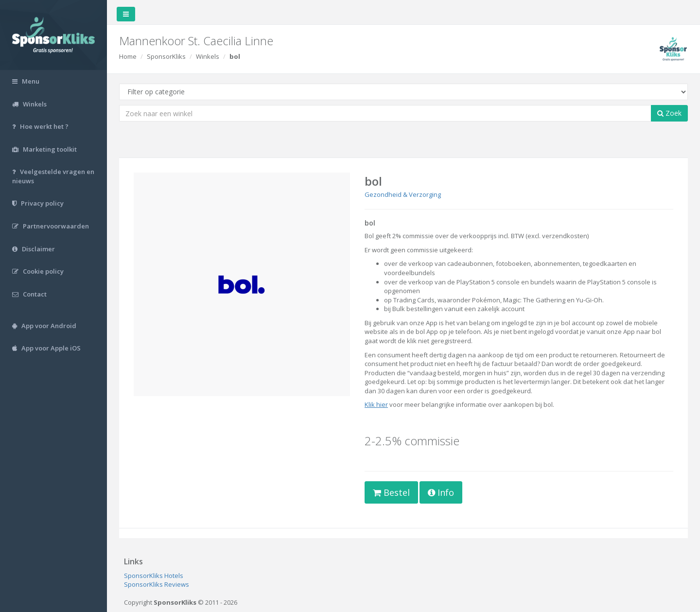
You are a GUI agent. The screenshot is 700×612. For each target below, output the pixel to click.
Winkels (208, 56)
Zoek (669, 113)
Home (128, 56)
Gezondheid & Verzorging (403, 194)
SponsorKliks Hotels (154, 576)
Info (441, 492)
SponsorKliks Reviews (157, 584)
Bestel (391, 492)
